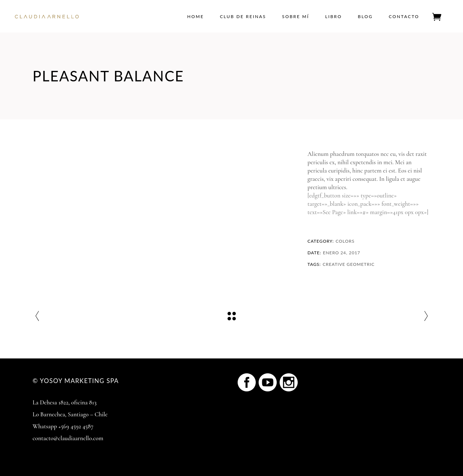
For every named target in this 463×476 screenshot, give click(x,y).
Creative (334, 264)
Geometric (360, 264)
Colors (345, 241)
